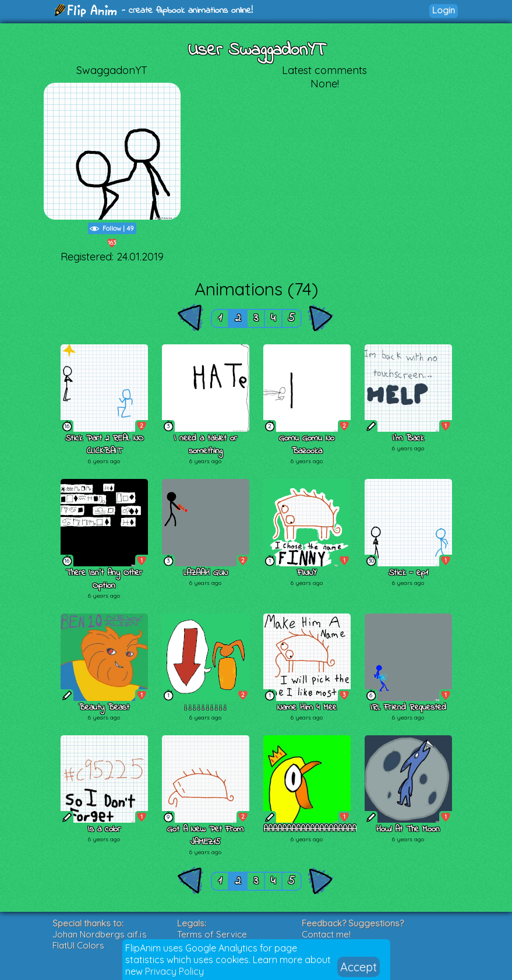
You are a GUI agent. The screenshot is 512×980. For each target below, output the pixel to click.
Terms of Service (212, 934)
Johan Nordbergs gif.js (100, 934)
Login (444, 10)
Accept (359, 967)
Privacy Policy (174, 971)
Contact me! (326, 934)
